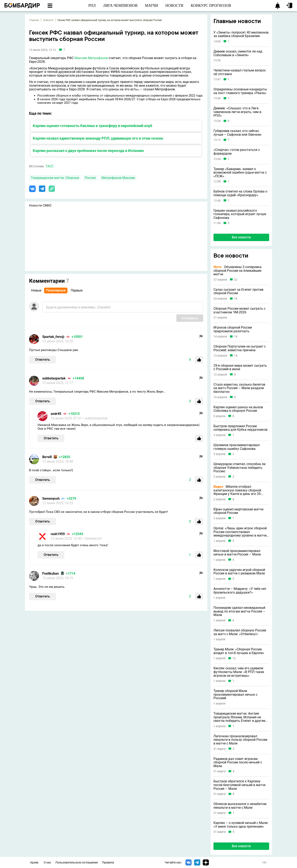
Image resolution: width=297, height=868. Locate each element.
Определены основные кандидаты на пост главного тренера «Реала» (240, 91)
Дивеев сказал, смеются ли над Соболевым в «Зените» (238, 53)
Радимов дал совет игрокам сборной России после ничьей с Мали (238, 762)
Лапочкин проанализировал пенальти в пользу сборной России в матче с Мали (240, 740)
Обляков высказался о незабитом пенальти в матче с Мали (240, 806)
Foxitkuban (51, 573)
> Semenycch (92, 538)
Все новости (241, 237)
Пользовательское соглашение (77, 863)
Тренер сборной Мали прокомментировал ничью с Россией (235, 695)
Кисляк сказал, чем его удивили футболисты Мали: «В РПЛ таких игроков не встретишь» (239, 672)
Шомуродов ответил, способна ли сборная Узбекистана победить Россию (239, 468)
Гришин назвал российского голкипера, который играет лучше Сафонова (240, 214)
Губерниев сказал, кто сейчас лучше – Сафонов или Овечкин (237, 133)
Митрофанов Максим (118, 178)
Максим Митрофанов (91, 58)
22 (236, 280)
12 (234, 658)
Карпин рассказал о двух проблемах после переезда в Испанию (88, 151)
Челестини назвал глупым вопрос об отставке (240, 72)
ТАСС (50, 166)
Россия (90, 178)
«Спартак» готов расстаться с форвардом (237, 152)
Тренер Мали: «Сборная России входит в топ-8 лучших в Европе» (239, 651)
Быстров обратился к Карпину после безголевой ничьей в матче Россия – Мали (239, 785)
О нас (47, 863)
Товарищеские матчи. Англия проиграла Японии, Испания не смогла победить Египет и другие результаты (239, 717)
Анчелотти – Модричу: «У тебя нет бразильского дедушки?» (240, 591)
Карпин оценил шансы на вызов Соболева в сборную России (238, 409)
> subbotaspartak (95, 418)
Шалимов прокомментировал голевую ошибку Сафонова (237, 447)
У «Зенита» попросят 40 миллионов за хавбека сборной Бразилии (241, 34)
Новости (48, 20)
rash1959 (58, 534)
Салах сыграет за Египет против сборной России (238, 291)
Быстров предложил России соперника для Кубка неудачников (240, 428)
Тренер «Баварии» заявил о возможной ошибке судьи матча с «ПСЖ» (240, 173)
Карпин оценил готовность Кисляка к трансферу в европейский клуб (93, 126)
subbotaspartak (54, 378)
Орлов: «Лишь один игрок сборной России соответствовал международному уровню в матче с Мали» (241, 532)
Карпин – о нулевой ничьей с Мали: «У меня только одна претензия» (241, 825)
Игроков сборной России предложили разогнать (233, 329)
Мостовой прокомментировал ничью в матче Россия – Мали (237, 553)
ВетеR (47, 457)
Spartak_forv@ (53, 337)
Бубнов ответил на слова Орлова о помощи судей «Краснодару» (240, 193)
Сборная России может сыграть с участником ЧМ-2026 (239, 310)
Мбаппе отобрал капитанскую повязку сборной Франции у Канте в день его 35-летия (237, 490)
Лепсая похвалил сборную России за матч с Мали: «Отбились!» (240, 632)
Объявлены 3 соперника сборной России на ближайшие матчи (237, 271)
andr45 (56, 414)
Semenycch (51, 499)
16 (236, 299)
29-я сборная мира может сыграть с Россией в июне (240, 367)
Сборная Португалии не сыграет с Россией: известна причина (240, 348)
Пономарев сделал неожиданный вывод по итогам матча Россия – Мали (239, 611)
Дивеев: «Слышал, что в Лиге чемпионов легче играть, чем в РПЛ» (237, 112)
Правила (108, 863)
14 (236, 337)
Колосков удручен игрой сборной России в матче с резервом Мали (239, 572)
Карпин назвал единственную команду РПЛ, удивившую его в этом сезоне (98, 138)
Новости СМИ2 (40, 205)
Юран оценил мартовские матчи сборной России (238, 511)
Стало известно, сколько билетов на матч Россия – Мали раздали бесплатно (239, 388)
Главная (34, 20)
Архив (34, 863)
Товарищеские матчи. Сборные (55, 178)
